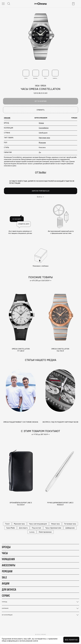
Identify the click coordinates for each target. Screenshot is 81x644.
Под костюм (36, 528)
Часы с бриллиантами (53, 528)
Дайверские (70, 528)
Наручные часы (44, 138)
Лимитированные (45, 532)
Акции (6, 583)
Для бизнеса (9, 589)
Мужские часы (19, 524)
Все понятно (71, 640)
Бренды (6, 547)
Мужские (42, 143)
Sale (4, 577)
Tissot (7, 524)
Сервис (6, 596)
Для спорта (23, 528)
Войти (40, 197)
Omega (41, 123)
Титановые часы (70, 524)
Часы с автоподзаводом (38, 524)
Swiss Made (11, 528)
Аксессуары (9, 565)
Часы (5, 553)
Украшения (8, 559)
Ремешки (7, 571)
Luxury (32, 532)
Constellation (44, 128)
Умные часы (55, 524)
